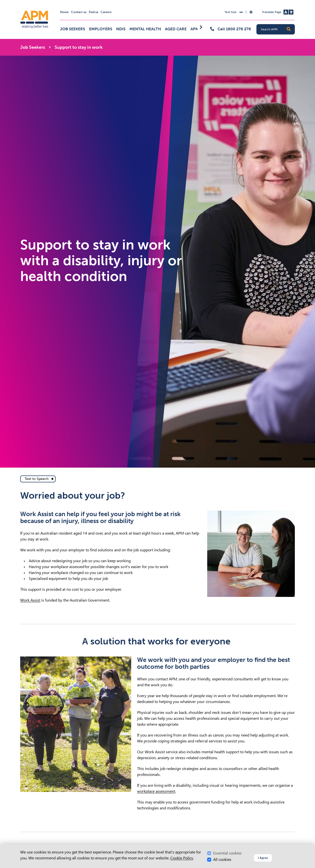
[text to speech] (38, 479)
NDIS (121, 29)
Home (64, 12)
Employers (101, 29)
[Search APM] (278, 29)
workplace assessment (156, 791)
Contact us (79, 12)
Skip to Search (19, 2)
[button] (289, 29)
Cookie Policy (182, 858)
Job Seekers (73, 29)
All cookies (222, 860)
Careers (106, 12)
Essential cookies (227, 853)
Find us (94, 12)
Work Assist (30, 600)
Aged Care (176, 29)
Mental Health (145, 29)
